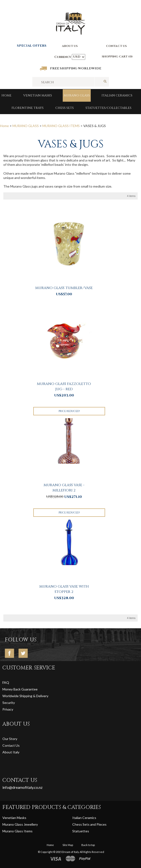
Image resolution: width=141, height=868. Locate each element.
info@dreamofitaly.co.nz (23, 787)
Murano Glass (13, 831)
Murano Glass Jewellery (20, 824)
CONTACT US (116, 46)
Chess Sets (65, 108)
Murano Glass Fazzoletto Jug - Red (64, 387)
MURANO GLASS (77, 95)
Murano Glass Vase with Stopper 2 (64, 589)
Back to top (88, 845)
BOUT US (71, 46)
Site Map (68, 845)
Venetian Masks (38, 95)
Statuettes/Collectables (108, 108)
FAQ (6, 682)
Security (9, 703)
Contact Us (11, 745)
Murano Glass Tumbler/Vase (64, 288)
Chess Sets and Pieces (89, 824)
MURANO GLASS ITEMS (61, 126)
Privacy (8, 709)
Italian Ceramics (117, 95)
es (87, 831)
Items (28, 831)
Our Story (10, 739)
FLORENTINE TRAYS (28, 108)
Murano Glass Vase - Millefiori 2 (64, 488)
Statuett (79, 831)
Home (6, 95)
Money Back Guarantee (20, 689)
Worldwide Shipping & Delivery (25, 696)
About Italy (11, 752)
